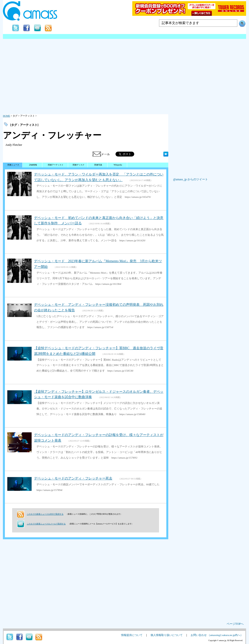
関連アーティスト (56, 165)
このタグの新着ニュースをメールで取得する (46, 524)
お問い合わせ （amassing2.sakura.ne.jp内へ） (217, 635)
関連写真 (98, 165)
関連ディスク (79, 165)
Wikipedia (118, 165)
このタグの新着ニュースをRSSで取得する (45, 514)
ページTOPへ (235, 624)
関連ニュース (13, 165)
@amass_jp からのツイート (191, 179)
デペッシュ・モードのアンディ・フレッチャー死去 (73, 478)
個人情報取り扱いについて (167, 635)
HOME (6, 116)
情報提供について (132, 635)
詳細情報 (33, 165)
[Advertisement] (124, 75)
